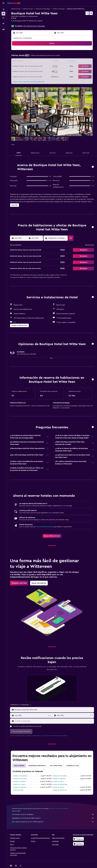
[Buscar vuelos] (3, 9)
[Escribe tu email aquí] (54, 721)
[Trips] (3, 24)
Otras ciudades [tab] (19, 766)
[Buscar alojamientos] (3, 14)
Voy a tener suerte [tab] (56, 766)
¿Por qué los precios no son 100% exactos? (53, 822)
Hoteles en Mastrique (20, 787)
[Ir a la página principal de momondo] (14, 3)
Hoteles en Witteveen (59, 9)
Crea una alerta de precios (45, 527)
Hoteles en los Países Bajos (43, 9)
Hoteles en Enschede (20, 779)
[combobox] (54, 710)
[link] (52, 536)
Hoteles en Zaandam (59, 779)
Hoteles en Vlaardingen (60, 784)
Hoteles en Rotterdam (60, 776)
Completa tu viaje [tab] (72, 766)
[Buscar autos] (3, 18)
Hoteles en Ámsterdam (20, 776)
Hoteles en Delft (18, 790)
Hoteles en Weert (58, 782)
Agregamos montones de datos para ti (53, 818)
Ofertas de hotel (16, 9)
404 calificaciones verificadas (34, 26)
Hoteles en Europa (28, 9)
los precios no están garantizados (58, 809)
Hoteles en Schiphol (19, 782)
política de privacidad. (61, 736)
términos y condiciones (43, 736)
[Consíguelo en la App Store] (78, 844)
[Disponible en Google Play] (78, 839)
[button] (3, 3)
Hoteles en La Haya (19, 784)
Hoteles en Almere (58, 787)
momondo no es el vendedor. (53, 814)
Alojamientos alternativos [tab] (37, 766)
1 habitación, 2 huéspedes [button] (22, 38)
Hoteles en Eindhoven (60, 790)
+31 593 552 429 (17, 23)
